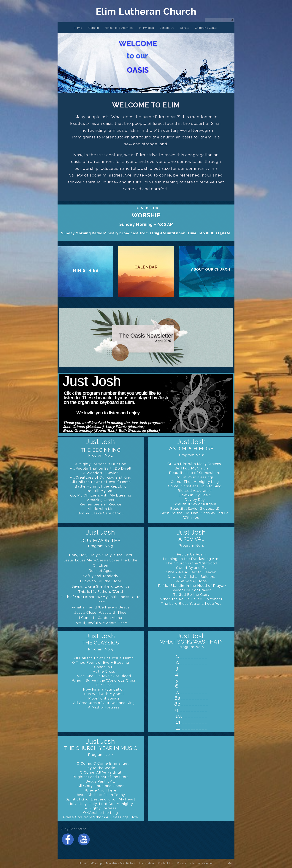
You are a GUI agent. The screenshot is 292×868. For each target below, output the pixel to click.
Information (147, 28)
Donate (185, 28)
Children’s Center (206, 28)
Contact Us (167, 28)
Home (78, 28)
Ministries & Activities (119, 28)
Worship (93, 28)
